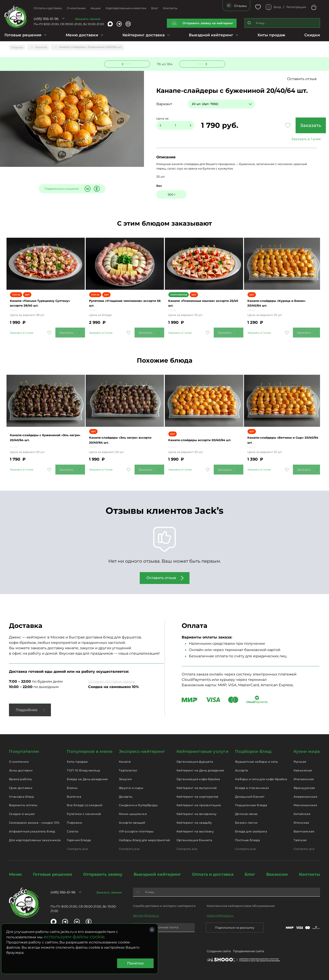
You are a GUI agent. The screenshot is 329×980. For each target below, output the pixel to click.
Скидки (312, 35)
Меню (15, 874)
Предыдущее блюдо (130, 63)
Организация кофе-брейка (198, 778)
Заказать (288, 126)
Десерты (126, 796)
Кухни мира (307, 751)
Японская (301, 822)
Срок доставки (21, 787)
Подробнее (27, 709)
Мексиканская (305, 805)
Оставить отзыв (303, 79)
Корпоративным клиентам (126, 8)
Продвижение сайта (249, 952)
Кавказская (303, 770)
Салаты (73, 831)
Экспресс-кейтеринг (142, 751)
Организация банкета (194, 839)
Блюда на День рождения (87, 778)
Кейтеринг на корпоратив (197, 796)
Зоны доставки (21, 770)
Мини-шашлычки (133, 813)
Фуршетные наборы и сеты (257, 761)
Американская (306, 796)
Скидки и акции (22, 813)
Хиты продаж (271, 35)
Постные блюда (247, 839)
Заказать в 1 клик (288, 139)
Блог (155, 8)
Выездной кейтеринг (211, 35)
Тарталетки (128, 770)
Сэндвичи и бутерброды (138, 805)
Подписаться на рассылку (235, 927)
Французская (304, 787)
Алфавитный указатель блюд (32, 831)
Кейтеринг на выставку (195, 831)
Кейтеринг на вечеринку (197, 813)
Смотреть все (77, 848)
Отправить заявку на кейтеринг (208, 23)
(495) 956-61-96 (46, 19)
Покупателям (24, 751)
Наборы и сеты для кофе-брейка (261, 778)
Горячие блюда (79, 839)
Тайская (300, 839)
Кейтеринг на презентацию (199, 805)
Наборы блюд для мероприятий (145, 839)
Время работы (21, 778)
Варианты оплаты (23, 805)
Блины (72, 787)
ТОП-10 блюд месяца (83, 770)
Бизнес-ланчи (246, 822)
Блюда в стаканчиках (252, 787)
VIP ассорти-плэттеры (136, 831)
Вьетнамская (304, 831)
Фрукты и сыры (131, 787)
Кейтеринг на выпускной (197, 787)
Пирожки (74, 822)
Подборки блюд (253, 751)
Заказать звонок (88, 19)
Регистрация (296, 7)
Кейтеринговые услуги (203, 751)
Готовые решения (23, 35)
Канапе (125, 761)
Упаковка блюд (21, 796)
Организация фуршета (195, 761)
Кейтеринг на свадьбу (194, 822)
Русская (300, 761)
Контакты (170, 8)
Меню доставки (82, 35)
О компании (76, 8)
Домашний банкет (250, 796)
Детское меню (246, 813)
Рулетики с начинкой (84, 813)
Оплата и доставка (48, 8)
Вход (277, 7)
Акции (96, 8)
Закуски (125, 778)
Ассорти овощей (132, 822)
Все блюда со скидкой (85, 805)
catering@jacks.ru (220, 915)
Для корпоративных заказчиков (35, 839)
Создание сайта (219, 952)
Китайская (302, 813)
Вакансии (277, 874)
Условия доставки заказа (111, 681)
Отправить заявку (103, 874)
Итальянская (304, 778)
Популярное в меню (90, 751)
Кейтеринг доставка (144, 35)
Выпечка (74, 796)
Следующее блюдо (199, 63)
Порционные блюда (251, 805)
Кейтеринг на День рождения (200, 770)
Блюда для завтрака (251, 831)
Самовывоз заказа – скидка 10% (34, 822)
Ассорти (242, 770)
